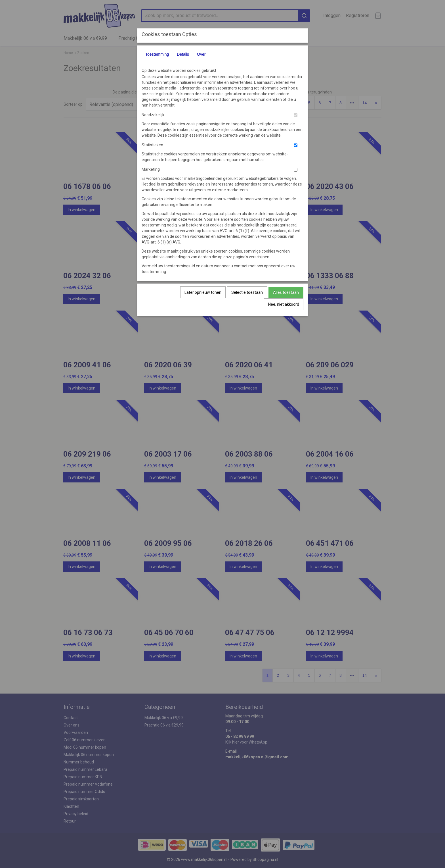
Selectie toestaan (247, 292)
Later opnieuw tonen (203, 292)
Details (183, 54)
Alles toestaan (286, 292)
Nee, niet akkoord (284, 304)
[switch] (296, 115)
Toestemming (157, 54)
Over (201, 54)
